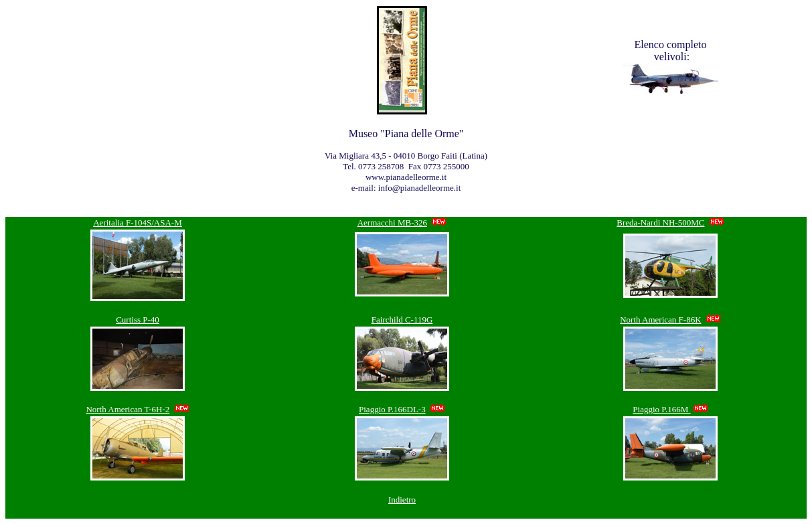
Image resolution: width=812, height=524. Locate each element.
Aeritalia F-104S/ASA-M (138, 223)
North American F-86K (660, 320)
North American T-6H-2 (128, 409)
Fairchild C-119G (402, 320)
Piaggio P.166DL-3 (392, 409)
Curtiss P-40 (138, 320)
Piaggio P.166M (661, 409)
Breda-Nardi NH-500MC (660, 223)
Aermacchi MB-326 (392, 223)
